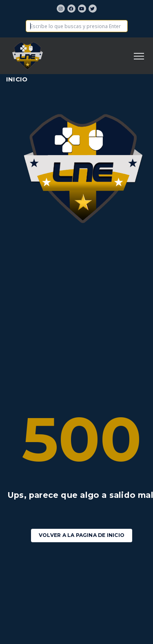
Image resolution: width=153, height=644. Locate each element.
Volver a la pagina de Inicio (82, 535)
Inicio (17, 79)
